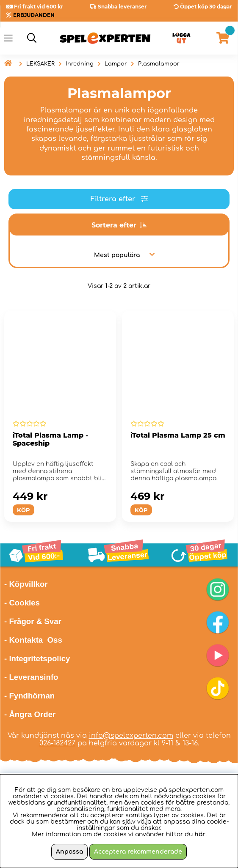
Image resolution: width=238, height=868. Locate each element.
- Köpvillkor (26, 584)
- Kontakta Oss (33, 640)
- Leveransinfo (31, 677)
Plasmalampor (159, 64)
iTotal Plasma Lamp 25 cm (178, 435)
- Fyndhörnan (29, 696)
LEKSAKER (40, 64)
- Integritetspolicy (37, 659)
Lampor (116, 64)
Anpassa (69, 852)
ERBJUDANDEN (34, 15)
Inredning (80, 64)
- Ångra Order (30, 714)
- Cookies (22, 603)
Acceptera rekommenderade (138, 852)
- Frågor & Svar (33, 621)
